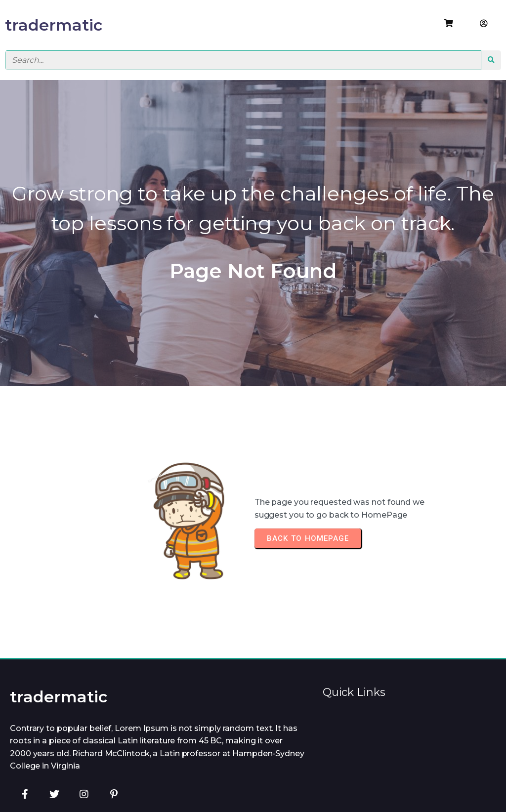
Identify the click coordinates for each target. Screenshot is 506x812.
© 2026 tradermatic (255, 791)
